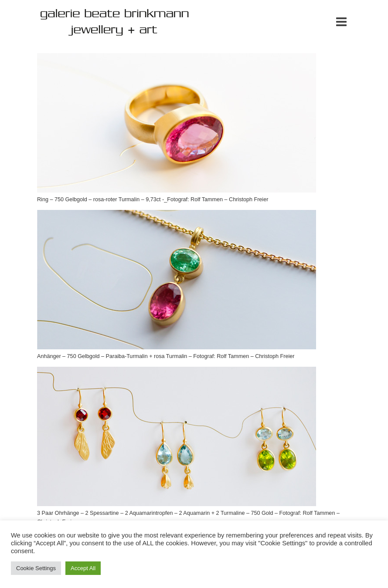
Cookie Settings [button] (36, 568)
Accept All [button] (83, 568)
